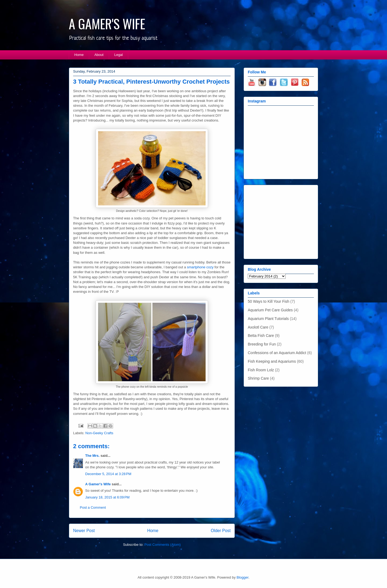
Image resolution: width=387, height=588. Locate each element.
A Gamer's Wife (98, 484)
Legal (119, 55)
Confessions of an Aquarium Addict (277, 353)
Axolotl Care (258, 327)
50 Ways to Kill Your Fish (268, 301)
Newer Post (84, 531)
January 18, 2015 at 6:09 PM (107, 497)
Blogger (242, 577)
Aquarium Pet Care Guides (270, 310)
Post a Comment (93, 507)
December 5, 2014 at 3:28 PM (108, 474)
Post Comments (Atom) (162, 545)
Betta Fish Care (261, 336)
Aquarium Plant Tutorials (268, 319)
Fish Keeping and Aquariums (272, 361)
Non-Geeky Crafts (99, 433)
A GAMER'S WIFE (107, 24)
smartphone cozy (200, 267)
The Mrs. (92, 456)
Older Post (221, 531)
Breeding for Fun (262, 344)
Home (79, 55)
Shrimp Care (258, 378)
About (99, 55)
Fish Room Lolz (261, 370)
